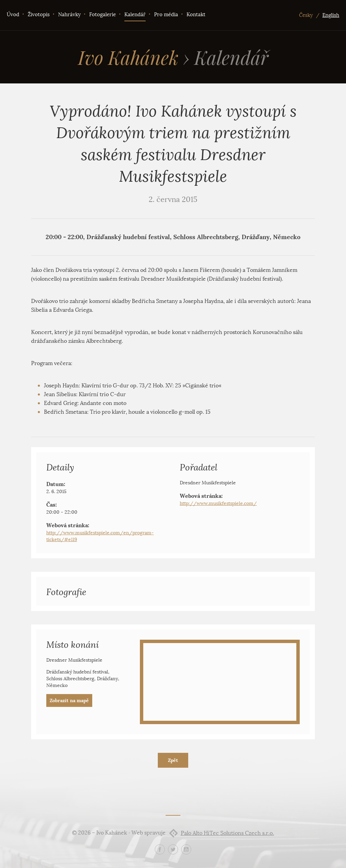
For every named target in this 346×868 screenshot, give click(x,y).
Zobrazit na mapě (69, 700)
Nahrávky (69, 15)
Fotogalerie (103, 15)
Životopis (39, 15)
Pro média (166, 15)
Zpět (173, 760)
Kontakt (196, 15)
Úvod (13, 15)
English (331, 15)
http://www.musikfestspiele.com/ (218, 503)
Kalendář (135, 15)
